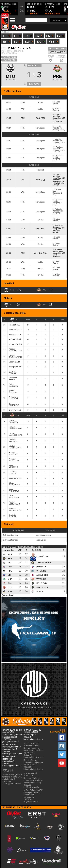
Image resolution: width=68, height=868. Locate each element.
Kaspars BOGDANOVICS (15, 350)
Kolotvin (42, 583)
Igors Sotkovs (57, 116)
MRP (10, 579)
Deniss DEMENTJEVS (15, 503)
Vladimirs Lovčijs (58, 156)
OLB (10, 587)
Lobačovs (42, 556)
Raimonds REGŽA (13, 379)
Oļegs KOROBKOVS (15, 484)
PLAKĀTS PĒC (9, 60)
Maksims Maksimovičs (58, 181)
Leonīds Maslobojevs (57, 127)
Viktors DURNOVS (13, 421)
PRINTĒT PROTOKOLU (62, 59)
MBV (10, 591)
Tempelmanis (44, 563)
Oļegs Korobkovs (57, 121)
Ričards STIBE (15, 325)
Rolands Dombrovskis (58, 210)
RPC (10, 571)
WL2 (10, 554)
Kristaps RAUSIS (15, 367)
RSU (10, 583)
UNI (9, 575)
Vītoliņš (41, 571)
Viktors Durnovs (56, 109)
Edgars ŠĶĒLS (15, 362)
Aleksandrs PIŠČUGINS (14, 398)
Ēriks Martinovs (57, 256)
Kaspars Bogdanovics (58, 226)
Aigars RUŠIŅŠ (15, 339)
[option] (21, 9)
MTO (15, 320)
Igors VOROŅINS (14, 466)
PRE (15, 415)
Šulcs (40, 591)
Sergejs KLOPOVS (13, 453)
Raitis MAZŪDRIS (13, 385)
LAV (9, 567)
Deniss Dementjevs (58, 251)
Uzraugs (41, 567)
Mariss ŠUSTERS (13, 392)
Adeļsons (42, 575)
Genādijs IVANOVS (13, 516)
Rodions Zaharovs (58, 148)
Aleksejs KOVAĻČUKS (14, 460)
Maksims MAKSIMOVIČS (15, 509)
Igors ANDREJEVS (14, 490)
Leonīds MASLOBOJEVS (15, 434)
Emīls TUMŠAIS (15, 410)
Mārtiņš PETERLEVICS (15, 447)
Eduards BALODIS (13, 372)
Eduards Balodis (56, 231)
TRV (10, 558)
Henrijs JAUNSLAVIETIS (15, 356)
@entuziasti (7, 595)
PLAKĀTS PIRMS (9, 57)
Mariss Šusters (57, 190)
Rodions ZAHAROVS (14, 441)
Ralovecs (42, 587)
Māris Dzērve (56, 103)
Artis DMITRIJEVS (14, 404)
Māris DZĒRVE (15, 330)
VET (54, 42)
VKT (10, 563)
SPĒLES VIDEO (51, 59)
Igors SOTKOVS (15, 478)
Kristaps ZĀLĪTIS (15, 344)
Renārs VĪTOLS (15, 335)
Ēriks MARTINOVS (14, 497)
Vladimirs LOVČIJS (13, 473)
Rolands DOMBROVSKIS (15, 428)
